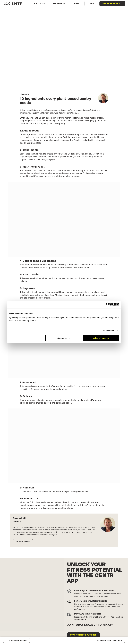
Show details (108, 330)
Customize (64, 338)
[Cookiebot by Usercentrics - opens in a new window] (108, 304)
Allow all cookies (101, 338)
